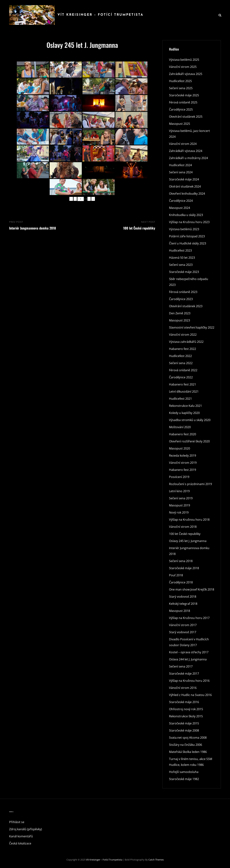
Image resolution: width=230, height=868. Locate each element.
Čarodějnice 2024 (181, 201)
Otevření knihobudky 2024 (187, 194)
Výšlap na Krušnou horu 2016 (189, 681)
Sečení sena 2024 (181, 172)
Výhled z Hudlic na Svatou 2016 (190, 695)
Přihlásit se (17, 822)
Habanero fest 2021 (183, 384)
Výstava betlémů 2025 (184, 60)
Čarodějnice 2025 (181, 109)
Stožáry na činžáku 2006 (186, 745)
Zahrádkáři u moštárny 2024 (188, 158)
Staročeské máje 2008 (184, 730)
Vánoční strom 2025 (183, 67)
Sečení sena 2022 (181, 363)
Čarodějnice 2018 (181, 582)
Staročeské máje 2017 (184, 674)
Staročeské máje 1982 (184, 779)
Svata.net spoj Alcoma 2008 (188, 738)
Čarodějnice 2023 (181, 299)
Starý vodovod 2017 (183, 632)
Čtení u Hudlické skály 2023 (188, 243)
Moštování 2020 (180, 427)
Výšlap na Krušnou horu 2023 (189, 222)
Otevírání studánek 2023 (186, 306)
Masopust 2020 (180, 448)
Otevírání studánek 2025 (186, 117)
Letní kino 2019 (179, 491)
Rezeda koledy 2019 (183, 456)
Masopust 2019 (180, 505)
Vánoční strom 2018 (183, 527)
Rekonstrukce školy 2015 (186, 716)
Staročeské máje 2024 (184, 179)
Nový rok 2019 (179, 512)
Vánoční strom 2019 (183, 463)
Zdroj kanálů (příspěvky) (26, 829)
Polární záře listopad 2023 (187, 236)
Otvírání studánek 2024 (185, 186)
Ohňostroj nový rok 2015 (186, 709)
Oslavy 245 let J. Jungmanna (188, 541)
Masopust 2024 (180, 208)
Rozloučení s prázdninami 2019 (190, 484)
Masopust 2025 (180, 124)
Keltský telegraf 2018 (183, 604)
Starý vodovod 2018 (183, 597)
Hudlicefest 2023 (180, 250)
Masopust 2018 (180, 611)
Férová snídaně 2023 (183, 292)
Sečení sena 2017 (181, 666)
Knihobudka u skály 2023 (186, 215)
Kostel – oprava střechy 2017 (189, 652)
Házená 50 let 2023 (182, 258)
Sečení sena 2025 (181, 88)
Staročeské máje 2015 (184, 723)
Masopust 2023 (180, 320)
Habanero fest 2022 (183, 349)
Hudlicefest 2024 (180, 165)
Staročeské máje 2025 (184, 95)
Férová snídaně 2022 (183, 370)
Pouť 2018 (176, 575)
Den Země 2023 (180, 313)
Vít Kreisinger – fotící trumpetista (100, 15)
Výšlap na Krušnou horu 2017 (189, 618)
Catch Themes (156, 860)
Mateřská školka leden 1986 (188, 752)
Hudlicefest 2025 (180, 81)
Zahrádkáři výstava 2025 (186, 74)
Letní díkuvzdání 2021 (184, 391)
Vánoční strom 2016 (183, 688)
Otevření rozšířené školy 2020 (189, 441)
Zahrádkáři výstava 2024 (186, 151)
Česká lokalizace (20, 843)
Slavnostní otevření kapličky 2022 (192, 327)
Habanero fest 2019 (183, 470)
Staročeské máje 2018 (184, 568)
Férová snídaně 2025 (183, 102)
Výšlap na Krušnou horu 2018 (189, 520)
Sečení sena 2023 (181, 265)
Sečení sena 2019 (181, 498)
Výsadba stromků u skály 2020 (190, 420)
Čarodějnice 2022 (181, 377)
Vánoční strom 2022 (183, 335)
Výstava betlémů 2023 (184, 229)
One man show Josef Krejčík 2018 (192, 589)
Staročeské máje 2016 (184, 702)
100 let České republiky (185, 534)
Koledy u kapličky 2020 (184, 413)
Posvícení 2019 (179, 477)
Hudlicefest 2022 (180, 356)
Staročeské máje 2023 (184, 272)
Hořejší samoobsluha (184, 772)
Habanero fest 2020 (183, 434)
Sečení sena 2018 (181, 561)
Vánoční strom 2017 (183, 625)
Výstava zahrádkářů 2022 (186, 342)
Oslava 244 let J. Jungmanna (188, 659)
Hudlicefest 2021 (180, 399)
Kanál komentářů (21, 836)
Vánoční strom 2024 (183, 144)
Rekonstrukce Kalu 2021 (185, 406)
